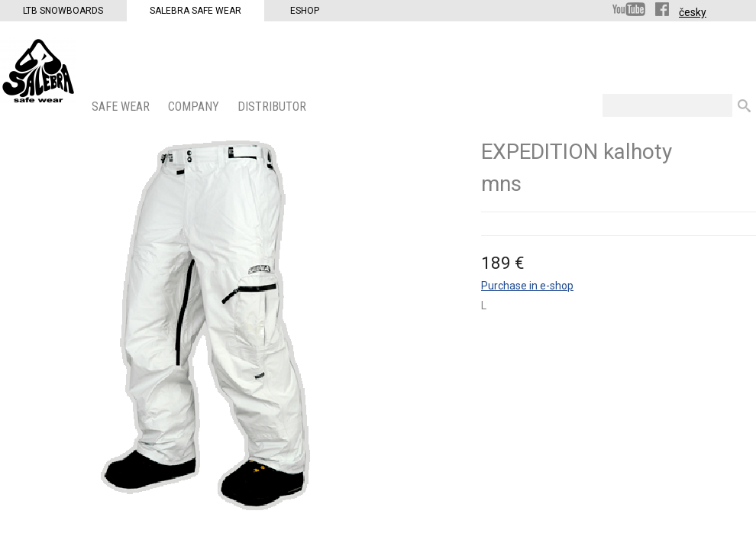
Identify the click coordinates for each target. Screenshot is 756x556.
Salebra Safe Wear (195, 11)
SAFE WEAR (122, 107)
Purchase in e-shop (527, 286)
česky (693, 12)
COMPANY (195, 107)
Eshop (305, 11)
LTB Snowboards (63, 11)
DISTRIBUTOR (273, 107)
